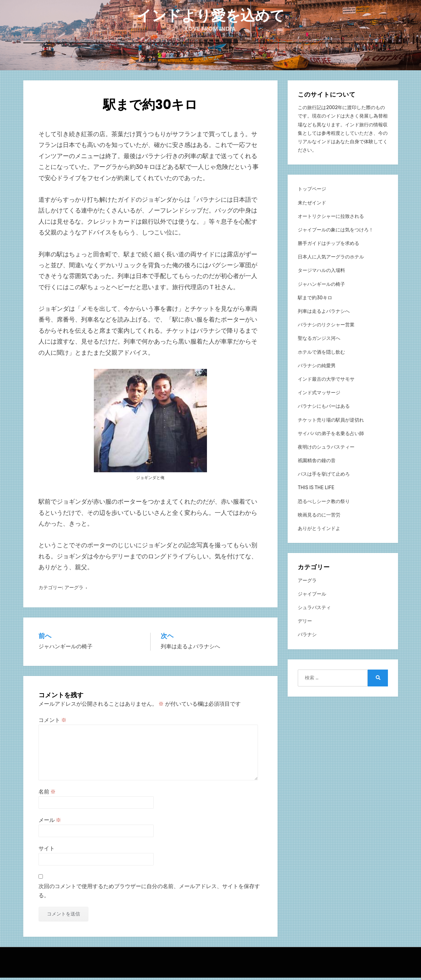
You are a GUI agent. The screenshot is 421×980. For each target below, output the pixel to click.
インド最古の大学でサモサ (326, 382)
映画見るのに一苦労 (319, 517)
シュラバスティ (314, 610)
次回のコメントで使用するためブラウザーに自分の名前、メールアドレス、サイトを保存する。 (149, 893)
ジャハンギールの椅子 (321, 287)
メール (50, 822)
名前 (47, 794)
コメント (53, 722)
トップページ (312, 191)
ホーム (210, 61)
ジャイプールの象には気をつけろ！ (336, 232)
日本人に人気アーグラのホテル (331, 259)
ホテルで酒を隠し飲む (321, 355)
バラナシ (307, 637)
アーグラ (74, 590)
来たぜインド (312, 205)
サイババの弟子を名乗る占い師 (331, 436)
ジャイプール (312, 596)
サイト (47, 851)
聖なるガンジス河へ (319, 341)
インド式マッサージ (319, 395)
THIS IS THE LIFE (316, 490)
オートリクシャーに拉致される (331, 219)
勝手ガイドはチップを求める (328, 246)
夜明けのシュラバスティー (326, 449)
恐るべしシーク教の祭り (324, 504)
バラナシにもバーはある (324, 409)
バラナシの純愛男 (317, 368)
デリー (305, 623)
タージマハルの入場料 (321, 273)
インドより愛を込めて (211, 17)
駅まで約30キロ (315, 300)
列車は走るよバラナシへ (324, 314)
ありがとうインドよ (319, 531)
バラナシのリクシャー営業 (326, 327)
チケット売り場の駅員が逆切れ (331, 422)
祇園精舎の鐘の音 (317, 463)
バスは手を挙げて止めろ (324, 476)
